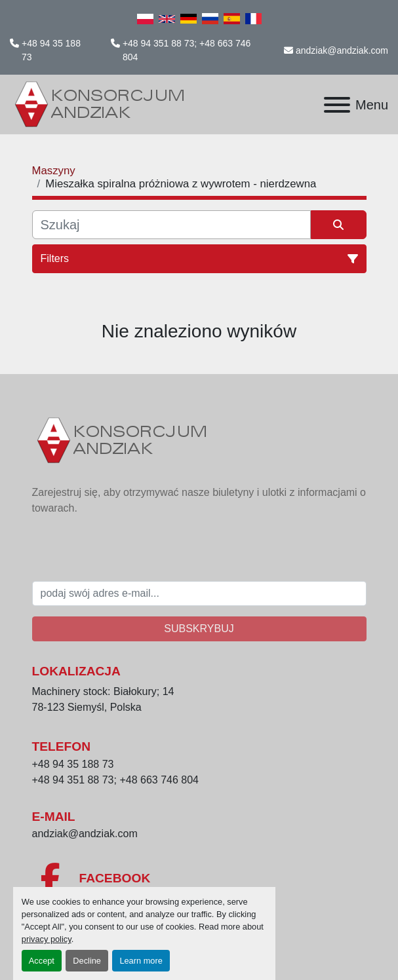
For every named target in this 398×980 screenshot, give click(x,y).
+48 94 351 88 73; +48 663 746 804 (187, 50)
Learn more (141, 961)
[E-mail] (199, 594)
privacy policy (47, 939)
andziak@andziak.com (342, 50)
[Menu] (337, 105)
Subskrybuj (199, 629)
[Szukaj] (171, 225)
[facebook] (199, 878)
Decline (87, 961)
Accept (42, 961)
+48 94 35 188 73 (51, 50)
